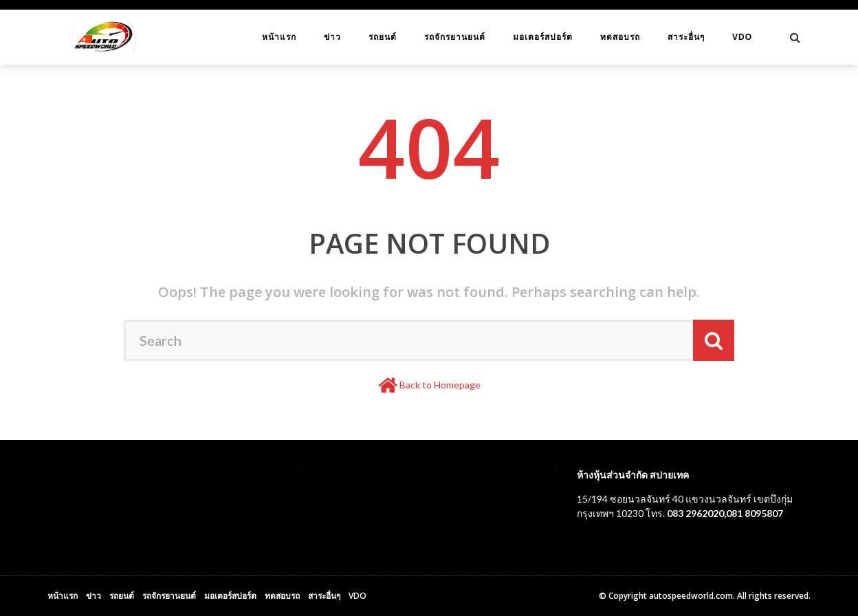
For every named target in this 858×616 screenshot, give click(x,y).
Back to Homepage (440, 385)
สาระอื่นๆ (686, 37)
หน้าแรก (279, 37)
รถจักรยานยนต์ (455, 37)
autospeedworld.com (691, 596)
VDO (742, 37)
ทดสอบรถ (620, 37)
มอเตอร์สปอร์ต (543, 37)
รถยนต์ (383, 37)
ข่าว (332, 37)
